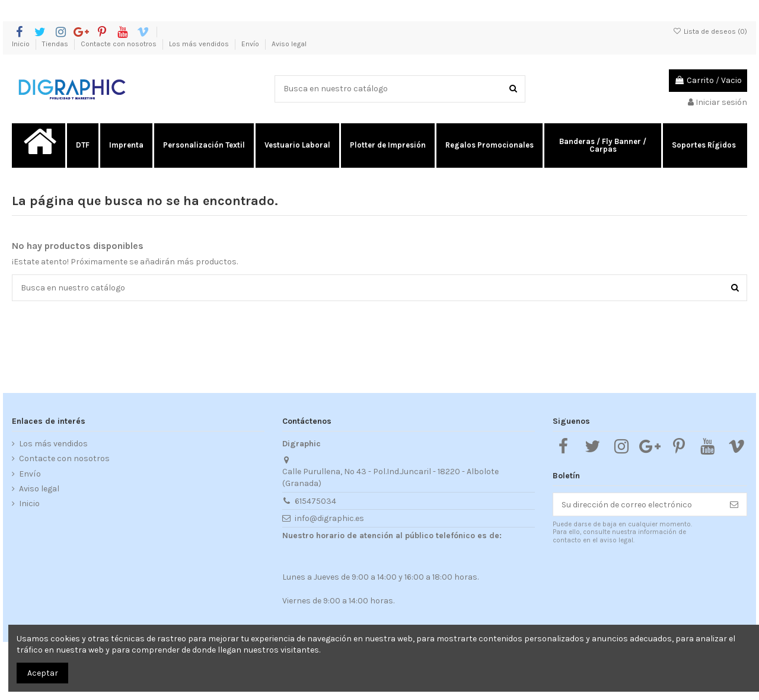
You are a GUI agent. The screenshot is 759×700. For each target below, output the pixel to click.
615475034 (315, 501)
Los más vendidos (200, 44)
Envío (251, 44)
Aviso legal (289, 44)
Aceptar (43, 673)
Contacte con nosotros (119, 44)
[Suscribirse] (734, 504)
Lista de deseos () (710, 31)
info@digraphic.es (329, 518)
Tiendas (56, 44)
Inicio (22, 44)
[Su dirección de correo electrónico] (637, 504)
